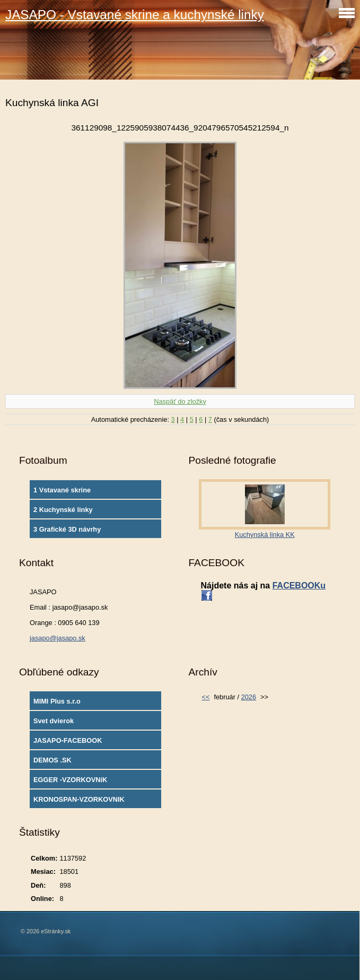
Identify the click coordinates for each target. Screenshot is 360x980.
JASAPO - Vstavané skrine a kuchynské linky (135, 15)
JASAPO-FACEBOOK (68, 740)
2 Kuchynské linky (63, 510)
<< (205, 697)
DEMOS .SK (52, 760)
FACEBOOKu (299, 586)
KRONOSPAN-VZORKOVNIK (79, 799)
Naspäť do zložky (180, 401)
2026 (249, 697)
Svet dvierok (54, 721)
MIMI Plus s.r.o (57, 701)
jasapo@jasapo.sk (58, 638)
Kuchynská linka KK (265, 535)
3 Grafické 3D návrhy (67, 529)
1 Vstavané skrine (62, 490)
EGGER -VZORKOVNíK (70, 780)
